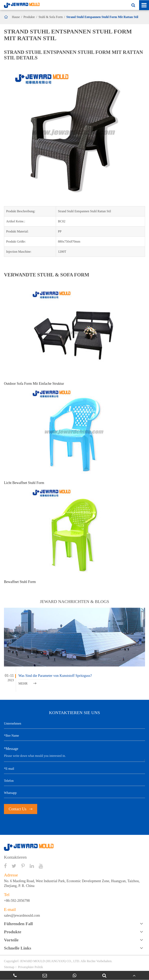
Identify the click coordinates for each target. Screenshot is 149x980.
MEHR (27, 683)
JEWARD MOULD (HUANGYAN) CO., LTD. (50, 961)
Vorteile (11, 940)
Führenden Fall (18, 924)
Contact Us (21, 809)
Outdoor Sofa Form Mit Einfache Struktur (34, 384)
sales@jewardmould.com (22, 915)
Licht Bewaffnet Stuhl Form (24, 483)
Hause (16, 17)
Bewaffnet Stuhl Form (20, 582)
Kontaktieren (15, 857)
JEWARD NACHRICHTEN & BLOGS (74, 601)
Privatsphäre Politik (30, 967)
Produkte (29, 17)
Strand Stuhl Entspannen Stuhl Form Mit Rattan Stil (102, 17)
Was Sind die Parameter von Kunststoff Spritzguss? (55, 676)
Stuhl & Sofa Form (51, 17)
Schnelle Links (18, 948)
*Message (11, 749)
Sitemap (9, 967)
